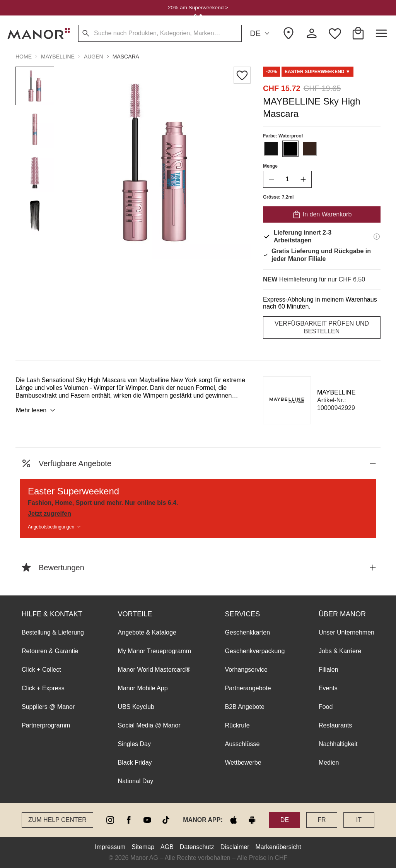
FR (322, 820)
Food (326, 707)
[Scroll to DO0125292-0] (317, 72)
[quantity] (287, 179)
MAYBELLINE (336, 392)
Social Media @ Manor (149, 725)
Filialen (329, 670)
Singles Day (134, 744)
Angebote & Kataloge (147, 632)
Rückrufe (237, 725)
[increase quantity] (303, 179)
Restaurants (335, 725)
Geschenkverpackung (255, 651)
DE (261, 33)
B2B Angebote (245, 707)
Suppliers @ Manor (48, 707)
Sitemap (143, 847)
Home (24, 57)
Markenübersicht (278, 847)
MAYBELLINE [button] (58, 57)
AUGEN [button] (94, 57)
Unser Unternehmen (346, 632)
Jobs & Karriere (340, 651)
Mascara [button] (126, 57)
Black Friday (135, 763)
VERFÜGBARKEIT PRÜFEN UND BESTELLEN (322, 327)
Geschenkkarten (248, 632)
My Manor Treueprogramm (154, 651)
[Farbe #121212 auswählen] (271, 149)
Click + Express (43, 688)
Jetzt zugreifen (49, 514)
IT (359, 820)
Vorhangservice (246, 670)
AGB (167, 847)
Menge (270, 166)
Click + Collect (41, 670)
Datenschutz (197, 847)
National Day (136, 781)
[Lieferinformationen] (377, 237)
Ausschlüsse (242, 744)
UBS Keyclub (136, 707)
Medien (329, 763)
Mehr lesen (37, 410)
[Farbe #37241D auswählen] (310, 149)
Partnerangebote (248, 688)
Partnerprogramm (46, 725)
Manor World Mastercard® (154, 670)
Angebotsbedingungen (55, 527)
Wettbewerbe (243, 763)
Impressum (110, 847)
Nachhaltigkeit (338, 744)
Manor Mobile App (143, 688)
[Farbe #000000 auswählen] (290, 149)
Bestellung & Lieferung (53, 632)
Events (328, 688)
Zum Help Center (57, 820)
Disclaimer (235, 847)
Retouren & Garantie (50, 651)
